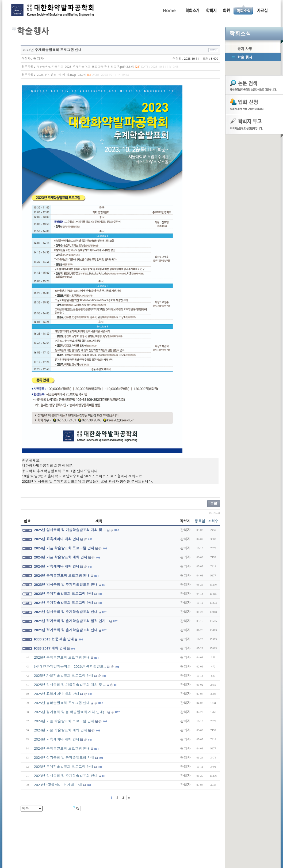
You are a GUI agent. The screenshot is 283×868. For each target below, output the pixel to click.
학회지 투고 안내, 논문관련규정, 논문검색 (211, 10)
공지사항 (253, 48)
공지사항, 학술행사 (244, 10)
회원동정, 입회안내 (226, 10)
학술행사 (253, 57)
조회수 (213, 521)
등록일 (200, 521)
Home (169, 10)
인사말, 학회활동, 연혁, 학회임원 (192, 10)
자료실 (262, 10)
